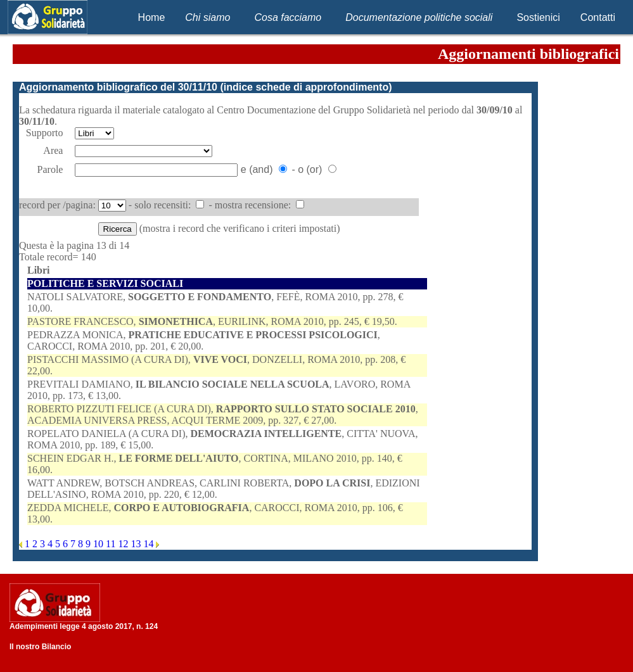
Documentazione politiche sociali (419, 17)
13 (137, 544)
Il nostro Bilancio (40, 647)
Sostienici (538, 17)
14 (150, 544)
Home (152, 17)
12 (124, 544)
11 (112, 544)
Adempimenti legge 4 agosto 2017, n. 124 (84, 626)
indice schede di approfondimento (306, 87)
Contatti (598, 17)
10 (99, 544)
